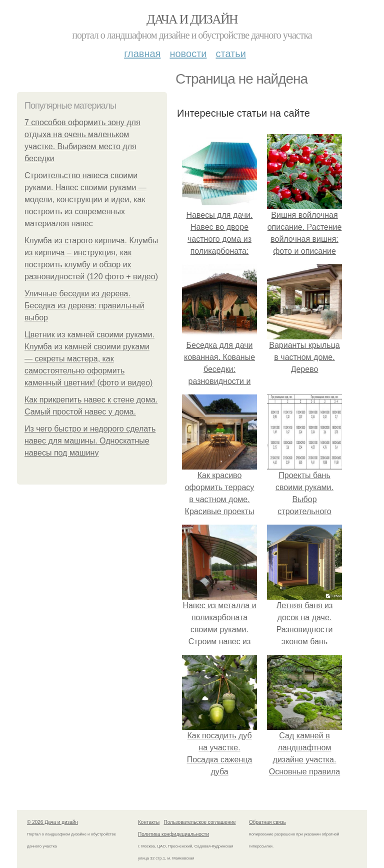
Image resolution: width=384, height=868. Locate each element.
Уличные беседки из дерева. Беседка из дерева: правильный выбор (84, 306)
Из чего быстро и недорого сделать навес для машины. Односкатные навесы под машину (90, 441)
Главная (142, 54)
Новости (188, 54)
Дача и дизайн (192, 19)
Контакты (149, 822)
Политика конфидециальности (173, 834)
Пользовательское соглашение (200, 822)
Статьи (230, 54)
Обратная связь (267, 822)
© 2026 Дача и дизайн (52, 822)
